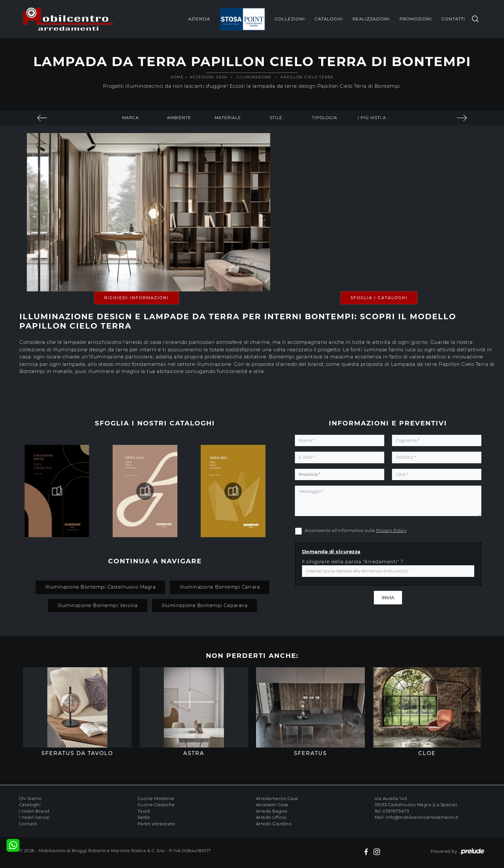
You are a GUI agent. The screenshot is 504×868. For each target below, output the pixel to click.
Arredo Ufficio (271, 817)
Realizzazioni (371, 19)
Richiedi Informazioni (137, 298)
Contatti (453, 19)
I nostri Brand (34, 811)
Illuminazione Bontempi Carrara (220, 587)
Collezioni (290, 19)
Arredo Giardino (274, 824)
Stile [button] (276, 118)
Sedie (144, 817)
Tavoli (144, 811)
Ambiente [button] (179, 118)
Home (177, 77)
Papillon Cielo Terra (307, 77)
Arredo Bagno (272, 811)
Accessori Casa (208, 77)
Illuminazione (254, 77)
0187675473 (396, 811)
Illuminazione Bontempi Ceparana (205, 605)
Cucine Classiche (156, 805)
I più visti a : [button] (373, 118)
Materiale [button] (228, 118)
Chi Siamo (30, 798)
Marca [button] (130, 118)
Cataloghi (329, 19)
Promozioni (416, 19)
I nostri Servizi (34, 817)
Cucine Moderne (156, 798)
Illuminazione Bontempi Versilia (98, 605)
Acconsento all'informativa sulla (356, 530)
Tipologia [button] (325, 118)
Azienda (199, 19)
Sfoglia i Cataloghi (379, 298)
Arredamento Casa (277, 798)
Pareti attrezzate (156, 824)
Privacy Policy (391, 530)
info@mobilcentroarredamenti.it (422, 817)
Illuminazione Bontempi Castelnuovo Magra (100, 587)
